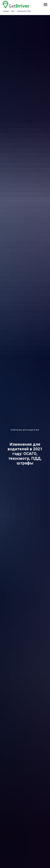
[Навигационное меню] (45, 5)
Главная (6, 11)
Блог (13, 11)
